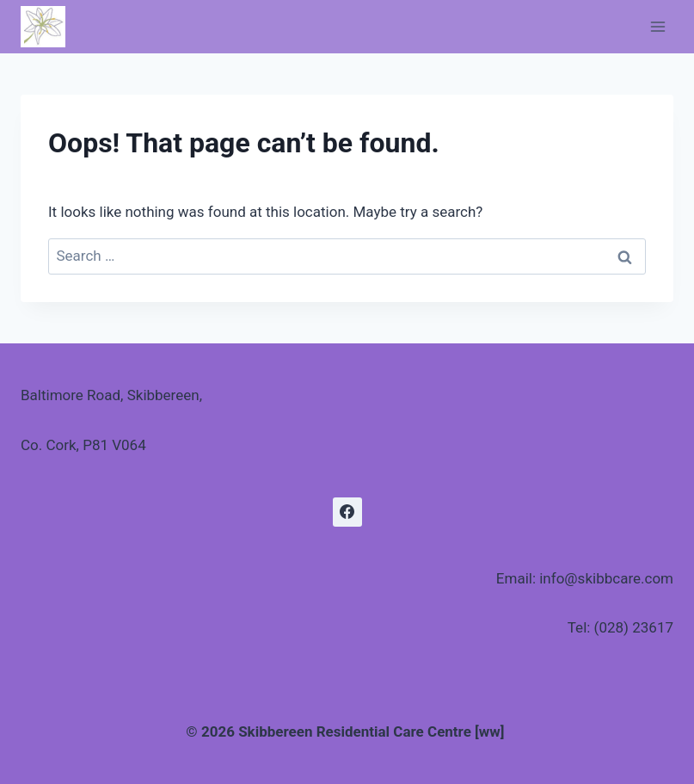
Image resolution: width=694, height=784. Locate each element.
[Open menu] (657, 26)
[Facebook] (347, 512)
